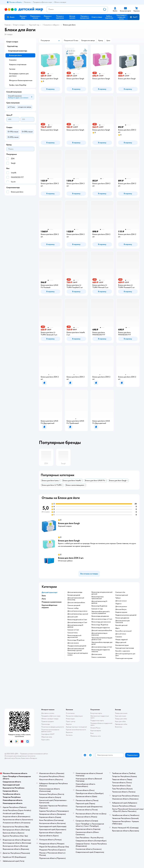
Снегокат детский (122, 595)
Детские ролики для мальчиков (122, 622)
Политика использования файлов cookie (50, 731)
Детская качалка (73, 643)
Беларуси (34, 758)
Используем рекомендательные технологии (20, 756)
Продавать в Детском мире (51, 716)
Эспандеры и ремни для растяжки (19, 75)
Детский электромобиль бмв (102, 630)
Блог (92, 733)
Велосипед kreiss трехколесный (98, 598)
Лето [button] (44, 599)
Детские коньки (121, 601)
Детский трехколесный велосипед (76, 599)
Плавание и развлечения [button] (52, 602)
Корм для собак (120, 721)
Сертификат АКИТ (48, 734)
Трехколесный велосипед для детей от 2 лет (102, 639)
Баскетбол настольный (123, 631)
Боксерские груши (122, 645)
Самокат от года (97, 609)
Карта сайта (45, 740)
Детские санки (97, 654)
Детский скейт (73, 617)
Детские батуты (121, 609)
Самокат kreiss (73, 633)
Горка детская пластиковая (125, 648)
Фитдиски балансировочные (21, 80)
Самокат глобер (73, 608)
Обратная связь (47, 737)
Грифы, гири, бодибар (18, 85)
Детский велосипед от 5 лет (77, 622)
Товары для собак (121, 719)
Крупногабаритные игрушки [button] (49, 606)
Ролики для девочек (122, 618)
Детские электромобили (76, 603)
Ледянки (118, 604)
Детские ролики (121, 607)
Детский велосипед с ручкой (78, 614)
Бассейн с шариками (123, 651)
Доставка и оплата (48, 713)
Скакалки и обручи (51, 25)
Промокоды (46, 724)
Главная (8, 25)
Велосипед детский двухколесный (74, 636)
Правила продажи (48, 721)
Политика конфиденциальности (53, 727)
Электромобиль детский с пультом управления (101, 612)
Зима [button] (44, 596)
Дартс (118, 628)
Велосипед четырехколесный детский (102, 593)
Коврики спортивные (18, 64)
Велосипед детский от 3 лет (77, 620)
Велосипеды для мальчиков (101, 622)
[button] (134, 17)
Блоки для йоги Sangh (69, 523)
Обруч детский (121, 642)
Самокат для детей (74, 605)
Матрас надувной (122, 640)
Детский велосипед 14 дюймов (99, 602)
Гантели (12, 69)
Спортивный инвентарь (18, 51)
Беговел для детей (74, 595)
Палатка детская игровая (124, 658)
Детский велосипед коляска (77, 611)
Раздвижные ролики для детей (126, 615)
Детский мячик (121, 634)
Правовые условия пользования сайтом (34, 754)
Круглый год (34, 25)
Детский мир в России (12, 758)
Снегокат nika (120, 592)
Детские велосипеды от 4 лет (102, 619)
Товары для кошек (121, 713)
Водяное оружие (121, 612)
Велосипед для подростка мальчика (101, 651)
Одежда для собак (121, 724)
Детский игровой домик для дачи (125, 655)
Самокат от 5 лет (73, 630)
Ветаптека (119, 727)
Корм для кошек (121, 716)
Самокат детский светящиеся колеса (78, 654)
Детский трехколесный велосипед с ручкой (76, 649)
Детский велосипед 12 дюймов (75, 626)
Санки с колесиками (99, 657)
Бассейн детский (121, 625)
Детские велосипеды (75, 592)
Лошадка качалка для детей (77, 646)
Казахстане (25, 758)
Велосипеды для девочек (100, 616)
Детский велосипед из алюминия (99, 634)
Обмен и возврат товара (50, 719)
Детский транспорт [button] (50, 592)
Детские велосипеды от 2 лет (102, 647)
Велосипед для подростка (101, 628)
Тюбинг (118, 598)
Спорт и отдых (19, 25)
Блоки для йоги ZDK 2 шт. (71, 558)
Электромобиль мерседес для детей (102, 643)
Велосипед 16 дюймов (99, 606)
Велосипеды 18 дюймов (100, 625)
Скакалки (119, 637)
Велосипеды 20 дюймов (76, 640)
